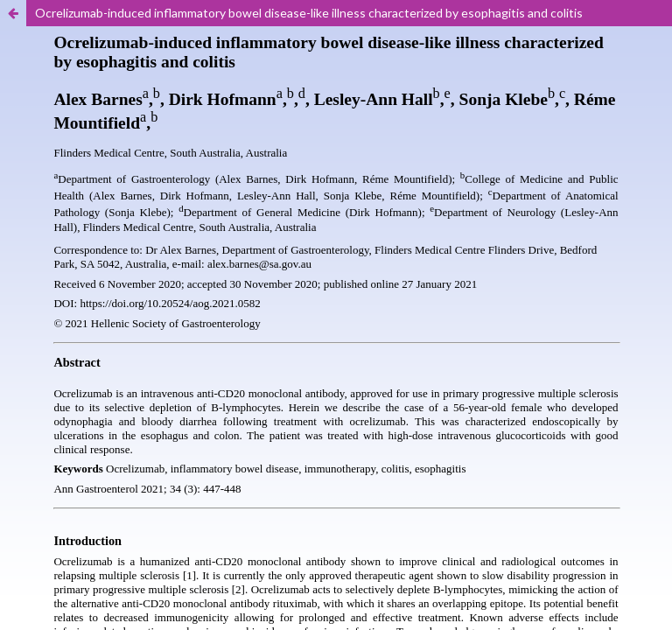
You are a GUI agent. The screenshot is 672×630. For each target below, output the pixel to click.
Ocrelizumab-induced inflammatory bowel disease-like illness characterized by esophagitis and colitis (309, 13)
